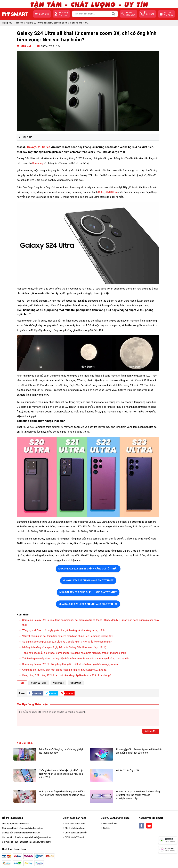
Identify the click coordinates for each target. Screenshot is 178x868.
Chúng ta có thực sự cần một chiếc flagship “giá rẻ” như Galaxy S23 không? (65, 670)
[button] (42, 14)
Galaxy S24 (58, 683)
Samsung (38, 163)
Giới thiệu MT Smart (74, 837)
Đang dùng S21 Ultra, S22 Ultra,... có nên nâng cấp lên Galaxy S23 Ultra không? (67, 675)
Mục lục (26, 137)
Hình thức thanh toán (75, 824)
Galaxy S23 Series (39, 147)
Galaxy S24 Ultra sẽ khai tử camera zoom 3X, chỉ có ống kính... (58, 23)
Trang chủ (7, 23)
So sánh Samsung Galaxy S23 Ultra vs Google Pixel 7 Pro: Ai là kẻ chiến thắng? (67, 642)
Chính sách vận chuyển (76, 833)
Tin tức (19, 23)
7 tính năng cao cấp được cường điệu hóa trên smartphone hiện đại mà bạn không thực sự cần (76, 659)
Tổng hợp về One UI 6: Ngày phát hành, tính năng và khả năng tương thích (63, 630)
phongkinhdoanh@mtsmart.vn (36, 837)
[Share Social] (34, 693)
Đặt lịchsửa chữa (168, 14)
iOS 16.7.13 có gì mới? (127, 770)
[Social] (141, 826)
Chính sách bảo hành (75, 828)
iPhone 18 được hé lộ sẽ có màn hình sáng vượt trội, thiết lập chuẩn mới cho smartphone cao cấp (138, 795)
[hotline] (168, 840)
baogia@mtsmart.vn (30, 833)
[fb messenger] (168, 849)
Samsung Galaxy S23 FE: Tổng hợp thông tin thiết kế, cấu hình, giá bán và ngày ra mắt (70, 664)
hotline (131, 14)
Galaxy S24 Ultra (39, 683)
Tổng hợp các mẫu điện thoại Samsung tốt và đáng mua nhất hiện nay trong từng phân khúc (74, 653)
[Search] (114, 14)
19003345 (24, 824)
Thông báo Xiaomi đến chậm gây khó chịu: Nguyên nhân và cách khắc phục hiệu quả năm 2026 (61, 774)
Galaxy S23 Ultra (107, 192)
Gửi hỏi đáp (151, 731)
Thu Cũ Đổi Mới (110, 824)
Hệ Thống (63, 14)
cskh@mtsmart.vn (34, 828)
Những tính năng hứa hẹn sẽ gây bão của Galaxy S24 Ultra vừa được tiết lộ (64, 647)
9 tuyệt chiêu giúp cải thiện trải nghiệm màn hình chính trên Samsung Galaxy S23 (68, 636)
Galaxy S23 (76, 683)
